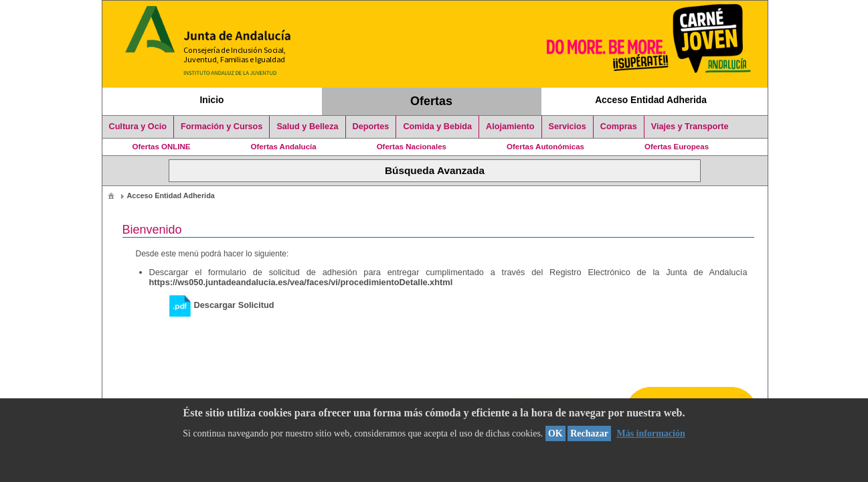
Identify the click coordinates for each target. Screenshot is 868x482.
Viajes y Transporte (690, 127)
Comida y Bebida (437, 127)
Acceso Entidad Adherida (651, 100)
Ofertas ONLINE (162, 147)
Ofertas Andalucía (284, 147)
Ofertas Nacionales (412, 147)
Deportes (371, 127)
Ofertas (431, 101)
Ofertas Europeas (677, 147)
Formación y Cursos (222, 127)
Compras (619, 127)
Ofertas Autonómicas (545, 147)
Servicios (568, 127)
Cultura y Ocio (138, 127)
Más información (650, 433)
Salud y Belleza (307, 127)
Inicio (211, 100)
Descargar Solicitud (222, 305)
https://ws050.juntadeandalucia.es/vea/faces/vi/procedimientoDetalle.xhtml (301, 282)
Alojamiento (510, 127)
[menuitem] (111, 195)
